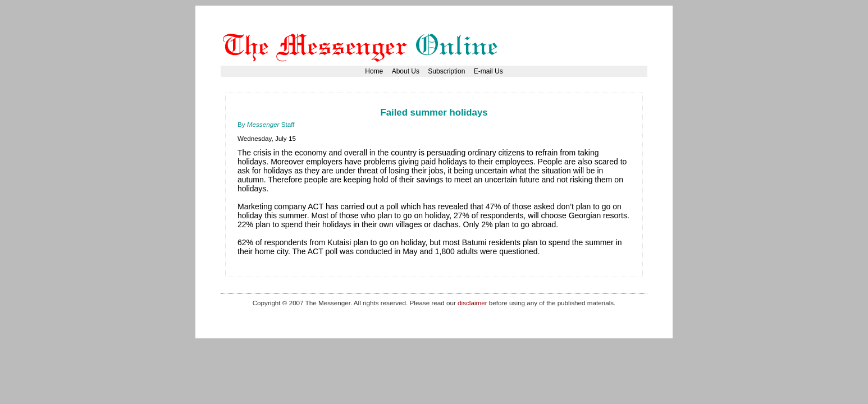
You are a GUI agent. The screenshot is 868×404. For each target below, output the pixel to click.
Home (374, 71)
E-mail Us (488, 71)
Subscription (446, 71)
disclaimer (472, 303)
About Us (406, 71)
